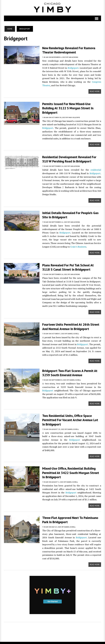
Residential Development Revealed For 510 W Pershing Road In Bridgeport (69, 159)
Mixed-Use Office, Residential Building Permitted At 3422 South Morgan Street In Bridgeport (70, 469)
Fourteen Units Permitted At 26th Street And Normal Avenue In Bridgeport (70, 326)
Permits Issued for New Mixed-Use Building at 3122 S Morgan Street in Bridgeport (68, 108)
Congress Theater (88, 82)
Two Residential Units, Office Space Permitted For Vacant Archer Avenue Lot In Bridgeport (72, 419)
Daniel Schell (73, 333)
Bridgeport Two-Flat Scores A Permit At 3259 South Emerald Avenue (70, 372)
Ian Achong (73, 57)
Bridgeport (73, 68)
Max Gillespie (74, 117)
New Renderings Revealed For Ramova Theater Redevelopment (68, 50)
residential (96, 169)
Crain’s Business (78, 246)
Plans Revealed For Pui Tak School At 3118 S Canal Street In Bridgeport (68, 267)
